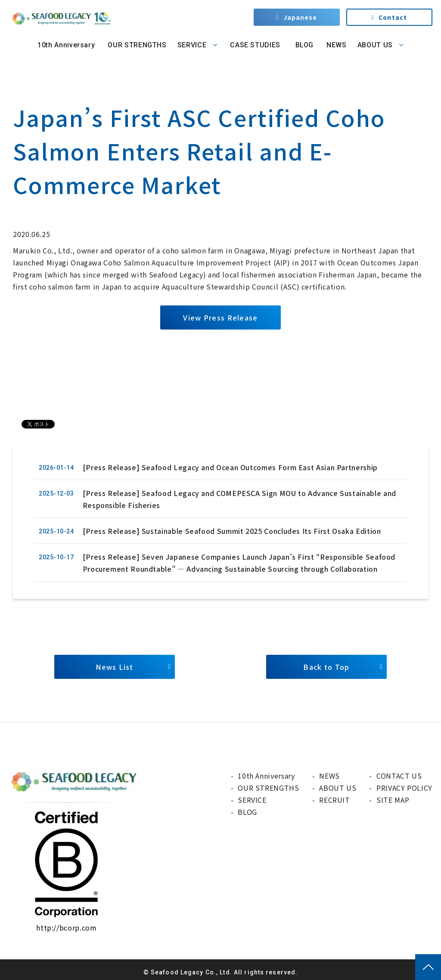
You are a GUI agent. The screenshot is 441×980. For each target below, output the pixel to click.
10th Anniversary (66, 45)
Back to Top (326, 667)
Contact (393, 17)
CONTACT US (399, 776)
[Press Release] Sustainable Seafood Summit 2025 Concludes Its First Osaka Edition (232, 531)
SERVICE (192, 45)
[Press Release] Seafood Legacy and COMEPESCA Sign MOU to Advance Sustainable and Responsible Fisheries (239, 499)
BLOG (303, 45)
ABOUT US (375, 45)
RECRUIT (334, 800)
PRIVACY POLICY (404, 788)
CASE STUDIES (255, 45)
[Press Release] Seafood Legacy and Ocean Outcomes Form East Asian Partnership (230, 467)
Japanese (300, 17)
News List (115, 667)
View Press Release (220, 317)
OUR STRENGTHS (137, 45)
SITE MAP (393, 800)
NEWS (337, 45)
